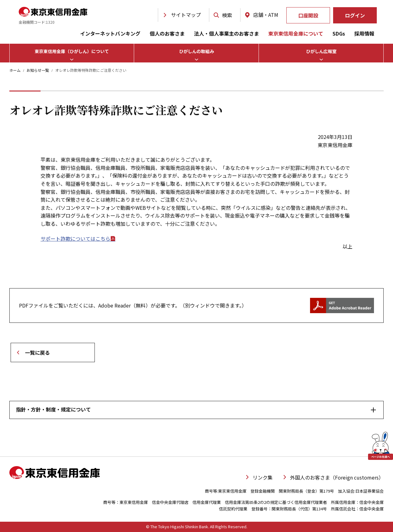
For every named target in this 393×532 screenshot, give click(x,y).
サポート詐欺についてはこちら (78, 239)
